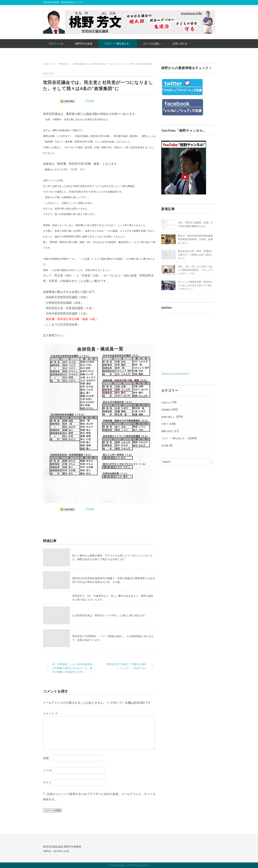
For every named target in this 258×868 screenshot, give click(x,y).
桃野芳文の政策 (84, 44)
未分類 (165, 446)
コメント (51, 713)
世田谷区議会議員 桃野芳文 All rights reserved (130, 865)
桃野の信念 (167, 431)
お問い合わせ (180, 44)
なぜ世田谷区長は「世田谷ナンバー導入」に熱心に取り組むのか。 (110, 615)
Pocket (90, 101)
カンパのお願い (152, 44)
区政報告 (166, 410)
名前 (46, 758)
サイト (47, 782)
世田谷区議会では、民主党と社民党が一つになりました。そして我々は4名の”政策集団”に (113, 64)
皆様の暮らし (168, 417)
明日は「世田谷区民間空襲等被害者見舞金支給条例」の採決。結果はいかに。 (195, 239)
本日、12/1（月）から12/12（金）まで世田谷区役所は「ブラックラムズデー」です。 (196, 270)
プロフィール (56, 44)
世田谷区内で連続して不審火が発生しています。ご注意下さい (127, 666)
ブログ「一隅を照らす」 (118, 44)
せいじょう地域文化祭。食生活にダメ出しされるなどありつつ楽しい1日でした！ (195, 285)
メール (47, 770)
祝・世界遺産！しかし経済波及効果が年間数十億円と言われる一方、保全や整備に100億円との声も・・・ (72, 668)
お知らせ (166, 403)
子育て (165, 424)
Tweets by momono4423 (175, 374)
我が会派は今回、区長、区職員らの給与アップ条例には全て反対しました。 (195, 255)
